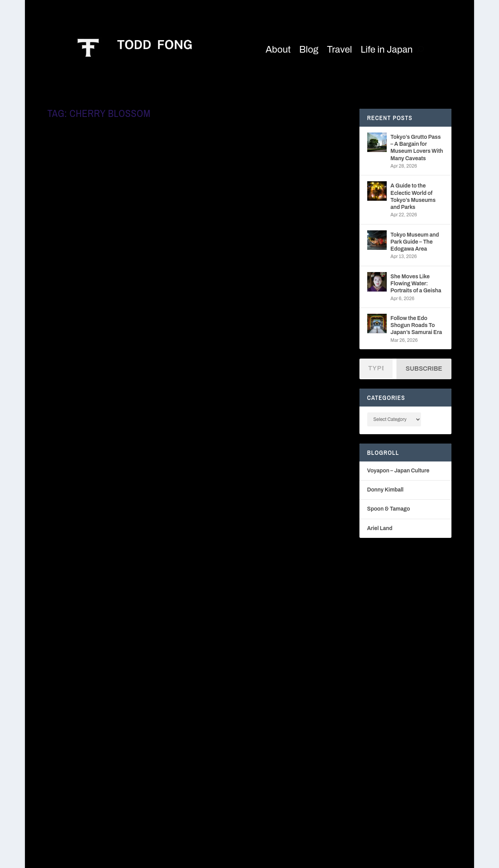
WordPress (195, 859)
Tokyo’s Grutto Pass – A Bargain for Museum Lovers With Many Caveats (417, 148)
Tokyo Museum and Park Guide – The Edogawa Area (415, 242)
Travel (340, 49)
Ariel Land (380, 528)
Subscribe (424, 369)
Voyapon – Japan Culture (398, 471)
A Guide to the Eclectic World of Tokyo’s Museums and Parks (413, 196)
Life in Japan (387, 49)
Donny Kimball (386, 490)
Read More (74, 297)
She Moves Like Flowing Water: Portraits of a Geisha (416, 284)
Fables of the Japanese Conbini (259, 421)
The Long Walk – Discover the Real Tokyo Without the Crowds (119, 425)
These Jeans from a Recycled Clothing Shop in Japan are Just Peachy (115, 237)
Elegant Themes (111, 859)
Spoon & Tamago (389, 509)
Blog (309, 49)
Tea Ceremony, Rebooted (93, 617)
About (278, 49)
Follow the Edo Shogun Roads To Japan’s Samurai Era (416, 325)
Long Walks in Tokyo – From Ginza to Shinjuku (267, 237)
